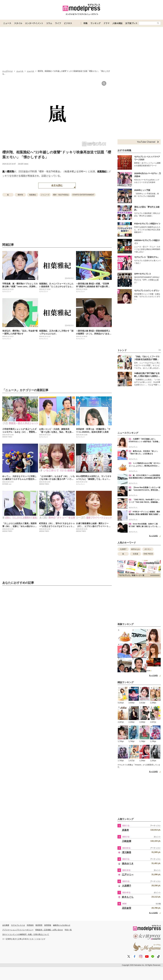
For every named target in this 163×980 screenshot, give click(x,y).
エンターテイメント (34, 23)
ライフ (58, 23)
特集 (86, 23)
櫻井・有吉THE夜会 (61, 195)
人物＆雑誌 (117, 23)
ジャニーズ (45, 195)
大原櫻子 (123, 549)
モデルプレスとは (18, 925)
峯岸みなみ (135, 549)
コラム (49, 23)
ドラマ (106, 23)
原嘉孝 (125, 830)
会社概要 (6, 925)
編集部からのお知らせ (62, 925)
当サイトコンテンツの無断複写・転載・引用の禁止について (26, 934)
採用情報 (48, 925)
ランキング (95, 23)
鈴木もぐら (128, 897)
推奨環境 (39, 925)
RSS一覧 (68, 930)
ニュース (7, 23)
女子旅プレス (131, 23)
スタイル (18, 23)
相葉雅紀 (102, 171)
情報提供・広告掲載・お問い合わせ (49, 930)
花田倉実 (127, 908)
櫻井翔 (10, 171)
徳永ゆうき (128, 864)
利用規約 (30, 925)
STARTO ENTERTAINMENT (83, 195)
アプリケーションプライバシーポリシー (18, 930)
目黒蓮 (135, 554)
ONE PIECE (148, 554)
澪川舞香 (127, 852)
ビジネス (68, 23)
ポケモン (148, 549)
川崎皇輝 (127, 841)
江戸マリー (128, 875)
